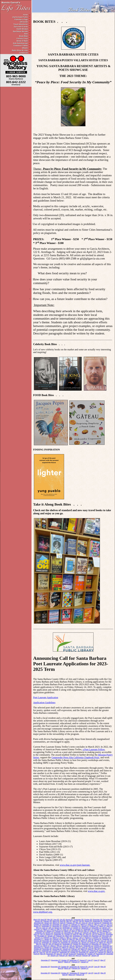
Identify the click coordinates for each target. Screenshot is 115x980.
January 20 (85, 943)
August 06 (84, 967)
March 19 (84, 941)
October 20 (77, 944)
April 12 (109, 926)
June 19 (103, 941)
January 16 (51, 936)
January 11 (67, 925)
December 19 (76, 943)
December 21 (39, 947)
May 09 (69, 921)
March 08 (37, 920)
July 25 (66, 954)
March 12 (103, 926)
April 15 (102, 933)
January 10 (48, 923)
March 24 (103, 951)
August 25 (73, 954)
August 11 (37, 926)
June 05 (97, 973)
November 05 (55, 973)
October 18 (38, 941)
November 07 (56, 960)
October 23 (56, 951)
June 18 (85, 939)
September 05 (74, 973)
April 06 (60, 968)
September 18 (107, 939)
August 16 (102, 934)
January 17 (39, 938)
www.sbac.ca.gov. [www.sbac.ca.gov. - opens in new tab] (97, 891)
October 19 (56, 943)
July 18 (91, 939)
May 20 (39, 944)
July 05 (91, 973)
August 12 (58, 928)
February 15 (87, 933)
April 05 (65, 975)
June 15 (36, 934)
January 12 (85, 926)
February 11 (76, 925)
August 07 (83, 960)
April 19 (91, 941)
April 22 (72, 947)
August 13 (79, 929)
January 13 (106, 928)
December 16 (107, 936)
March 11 (84, 925)
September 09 (98, 921)
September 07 (74, 960)
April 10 (63, 923)
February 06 (76, 968)
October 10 (38, 925)
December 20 (97, 944)
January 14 (50, 931)
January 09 (39, 921)
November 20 (86, 944)
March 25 (110, 952)
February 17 (48, 938)
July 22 (91, 947)
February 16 (60, 936)
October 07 (65, 960)
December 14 (69, 933)
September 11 (47, 926)
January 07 (85, 962)
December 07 (45, 960)
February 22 (57, 947)
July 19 (110, 941)
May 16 (82, 934)
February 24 (94, 951)
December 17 (39, 939)
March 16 (69, 936)
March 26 (72, 956)
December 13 (41, 931)
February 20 (94, 943)
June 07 (97, 960)
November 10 (47, 925)
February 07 (76, 962)
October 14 (49, 933)
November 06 (55, 967)
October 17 (97, 938)
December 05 (45, 973)
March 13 (47, 929)
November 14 (59, 933)
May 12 (39, 928)
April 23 (91, 949)
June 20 (45, 944)
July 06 (91, 967)
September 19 (47, 943)
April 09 (63, 921)
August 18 (98, 939)
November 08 (98, 920)
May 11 (97, 925)
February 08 (86, 956)
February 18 (57, 939)
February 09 (48, 921)
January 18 (48, 939)
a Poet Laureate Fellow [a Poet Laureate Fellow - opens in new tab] (94, 749)
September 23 (47, 951)
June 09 (75, 921)
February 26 (63, 956)
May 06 (103, 967)
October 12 (77, 928)
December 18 (57, 941)
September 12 (68, 928)
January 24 (85, 951)
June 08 (56, 920)
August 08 (69, 920)
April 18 (72, 939)
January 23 (67, 949)
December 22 (57, 949)
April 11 (91, 925)
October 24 (74, 952)
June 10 (85, 923)
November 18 (47, 941)
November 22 (47, 949)
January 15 (78, 933)
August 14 (106, 931)
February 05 (80, 975)
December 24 (51, 954)
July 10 (91, 923)
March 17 (56, 938)
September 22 (107, 947)
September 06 (74, 967)
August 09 (88, 921)
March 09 (56, 921)
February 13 (38, 929)
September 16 (78, 936)
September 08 (79, 920)
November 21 (107, 946)
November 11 (57, 926)
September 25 (82, 954)
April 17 (63, 938)
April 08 (44, 920)
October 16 (87, 936)
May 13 (60, 929)
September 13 (88, 929)
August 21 (79, 946)
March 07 (67, 962)
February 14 (59, 931)
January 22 (48, 947)
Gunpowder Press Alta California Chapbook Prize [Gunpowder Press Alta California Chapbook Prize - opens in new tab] (75, 757)
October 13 (98, 929)
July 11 (110, 925)
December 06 (45, 967)
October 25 (91, 954)
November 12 (86, 928)
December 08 (108, 920)
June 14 (93, 931)
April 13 (53, 929)
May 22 (78, 947)
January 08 (95, 956)
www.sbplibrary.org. (43, 912)
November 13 (107, 929)
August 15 (50, 934)
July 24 (48, 952)
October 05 (65, 973)
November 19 (66, 943)
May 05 (103, 973)
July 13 (72, 929)
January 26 (54, 956)
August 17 (89, 938)
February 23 (76, 949)
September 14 (40, 933)
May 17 (69, 938)
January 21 (106, 944)
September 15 (59, 934)
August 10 (98, 923)
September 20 (68, 944)
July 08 (62, 920)
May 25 (43, 954)
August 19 (37, 943)
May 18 (78, 939)
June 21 (66, 946)
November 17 (106, 938)
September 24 (65, 952)
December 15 (42, 936)
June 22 (85, 947)
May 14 (81, 931)
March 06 (67, 968)
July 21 (72, 946)
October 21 (98, 946)
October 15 (68, 934)
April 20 (109, 943)
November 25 (101, 954)
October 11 (66, 926)
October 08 (88, 920)
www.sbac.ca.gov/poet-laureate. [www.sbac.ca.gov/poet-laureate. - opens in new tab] (75, 865)
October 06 (65, 967)
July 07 (90, 960)
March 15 (96, 933)
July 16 (95, 934)
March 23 (84, 949)
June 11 (103, 925)
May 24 (36, 952)
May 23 (97, 949)
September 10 (107, 923)
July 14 (99, 931)
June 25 (59, 954)
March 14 (68, 931)
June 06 (97, 967)
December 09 (39, 923)
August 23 (37, 951)
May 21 (60, 946)
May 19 (97, 941)
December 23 (76, 951)
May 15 (109, 933)
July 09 (82, 921)
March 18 (65, 939)
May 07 (103, 960)
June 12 (45, 928)
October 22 (38, 949)
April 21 (53, 946)
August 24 (55, 952)
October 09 (107, 921)
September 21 (88, 946)
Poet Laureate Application (46, 697)
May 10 (78, 923)
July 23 (110, 949)
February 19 (76, 941)
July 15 (43, 934)
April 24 (109, 951)
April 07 (60, 962)
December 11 (76, 926)
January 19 (67, 941)
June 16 (88, 934)
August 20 (58, 944)
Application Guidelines (44, 703)
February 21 (38, 946)
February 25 (102, 952)
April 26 (78, 956)
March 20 (103, 943)
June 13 (66, 929)
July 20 (51, 944)
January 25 (93, 952)
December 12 (97, 928)
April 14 (74, 931)
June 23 (103, 949)
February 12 (94, 926)
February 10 (71, 923)
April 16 (76, 934)
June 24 (42, 952)
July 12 (51, 928)
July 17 (82, 938)
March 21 (47, 946)
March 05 (72, 975)
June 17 (75, 938)
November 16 (97, 936)
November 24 (84, 952)
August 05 (84, 973)
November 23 (66, 951)
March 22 (65, 947)
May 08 (50, 920)
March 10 (56, 923)
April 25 (37, 954)
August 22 (98, 947)
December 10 (57, 925)
